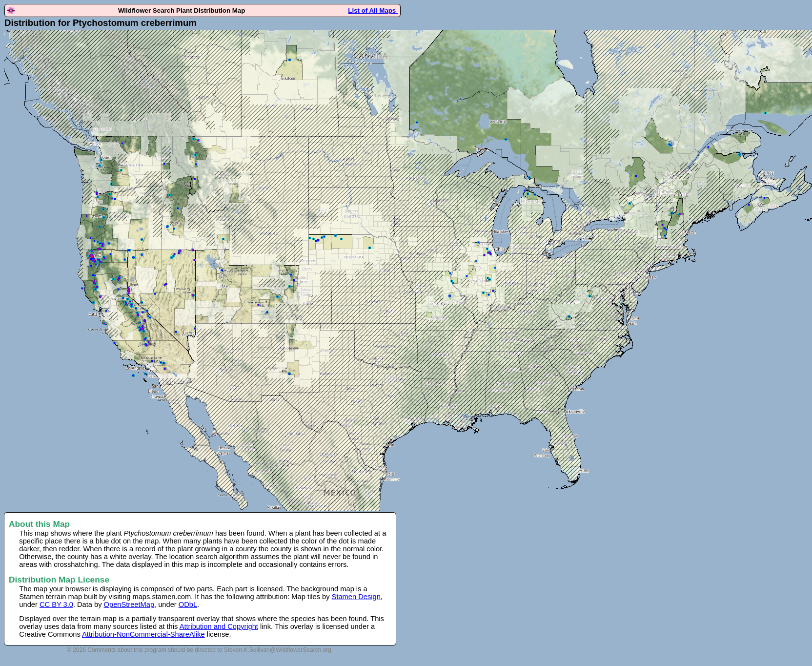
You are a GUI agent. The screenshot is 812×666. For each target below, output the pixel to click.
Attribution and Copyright (219, 626)
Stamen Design (356, 597)
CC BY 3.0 (56, 604)
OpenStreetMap (129, 604)
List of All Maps (373, 10)
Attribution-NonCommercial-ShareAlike (143, 634)
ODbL (188, 604)
